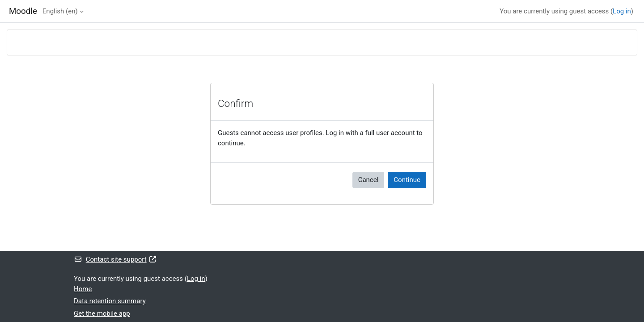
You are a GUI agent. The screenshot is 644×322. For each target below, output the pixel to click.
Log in (622, 11)
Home (83, 289)
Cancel (369, 180)
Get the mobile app (102, 314)
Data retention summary (110, 301)
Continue (407, 180)
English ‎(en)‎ (60, 11)
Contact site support (115, 259)
